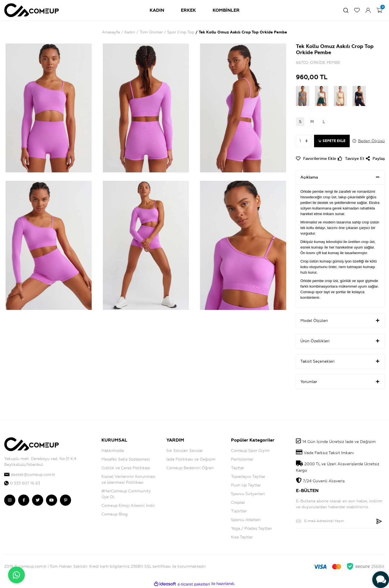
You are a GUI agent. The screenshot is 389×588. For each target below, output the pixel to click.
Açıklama (340, 177)
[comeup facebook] (24, 500)
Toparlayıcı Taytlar (248, 477)
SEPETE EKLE (332, 141)
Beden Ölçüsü (371, 141)
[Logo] (31, 9)
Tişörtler (239, 511)
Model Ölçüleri (340, 320)
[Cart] (379, 10)
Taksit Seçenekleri (340, 361)
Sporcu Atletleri (246, 520)
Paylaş (375, 159)
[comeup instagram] (10, 500)
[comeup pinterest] (65, 500)
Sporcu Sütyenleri (248, 494)
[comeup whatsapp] (49, 483)
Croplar (238, 503)
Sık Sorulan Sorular (185, 451)
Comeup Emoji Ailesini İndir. (128, 506)
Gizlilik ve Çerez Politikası (126, 468)
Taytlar (238, 468)
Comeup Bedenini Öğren (190, 468)
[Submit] (379, 521)
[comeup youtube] (52, 500)
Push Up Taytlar (246, 485)
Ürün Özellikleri (340, 341)
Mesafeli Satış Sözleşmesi (126, 459)
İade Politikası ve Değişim (191, 459)
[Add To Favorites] (316, 159)
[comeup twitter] (38, 500)
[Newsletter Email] (335, 521)
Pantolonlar (242, 459)
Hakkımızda (113, 451)
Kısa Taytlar (242, 537)
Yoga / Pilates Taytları (252, 528)
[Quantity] (304, 141)
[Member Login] (368, 10)
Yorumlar (340, 382)
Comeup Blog (115, 514)
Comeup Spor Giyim (250, 451)
